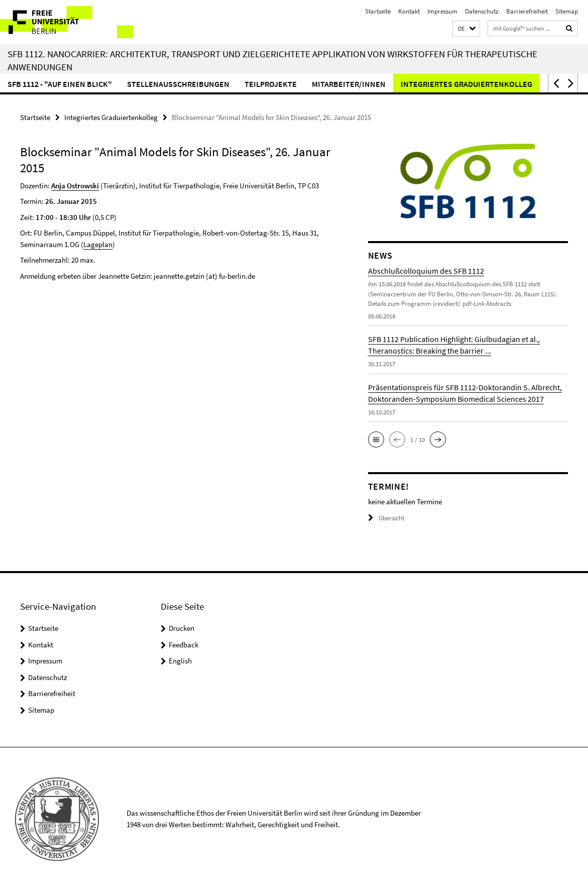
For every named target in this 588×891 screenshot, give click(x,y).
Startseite (378, 11)
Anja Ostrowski (75, 186)
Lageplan (98, 244)
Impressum (442, 11)
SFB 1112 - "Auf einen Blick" (60, 84)
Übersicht (386, 518)
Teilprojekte (271, 84)
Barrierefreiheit (527, 11)
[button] (466, 29)
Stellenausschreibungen (178, 84)
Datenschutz (482, 11)
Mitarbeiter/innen (349, 84)
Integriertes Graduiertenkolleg (466, 84)
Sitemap (567, 11)
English (180, 661)
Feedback (184, 645)
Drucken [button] (182, 628)
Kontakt (409, 11)
